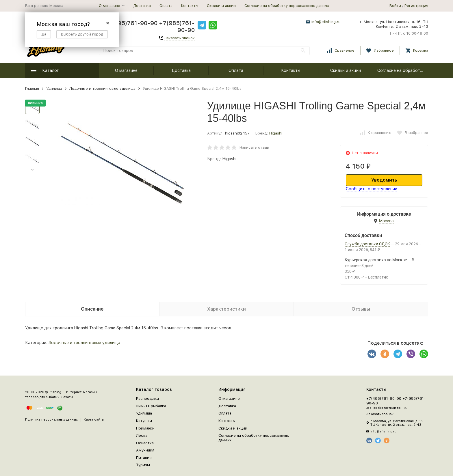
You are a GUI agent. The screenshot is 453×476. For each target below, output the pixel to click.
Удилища (54, 88)
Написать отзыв (254, 147)
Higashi (276, 133)
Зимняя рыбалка (151, 406)
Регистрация (416, 6)
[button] (32, 170)
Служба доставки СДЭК (367, 244)
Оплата (166, 6)
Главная (32, 88)
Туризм (143, 465)
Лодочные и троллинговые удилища (102, 88)
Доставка (142, 6)
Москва (56, 6)
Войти (395, 6)
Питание (144, 458)
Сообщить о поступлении (372, 189)
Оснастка (145, 443)
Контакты (190, 6)
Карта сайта (94, 420)
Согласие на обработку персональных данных (287, 6)
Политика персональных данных (51, 420)
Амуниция (145, 450)
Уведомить (384, 180)
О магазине (126, 70)
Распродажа (147, 398)
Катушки (144, 421)
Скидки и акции (221, 6)
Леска (142, 435)
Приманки (145, 428)
